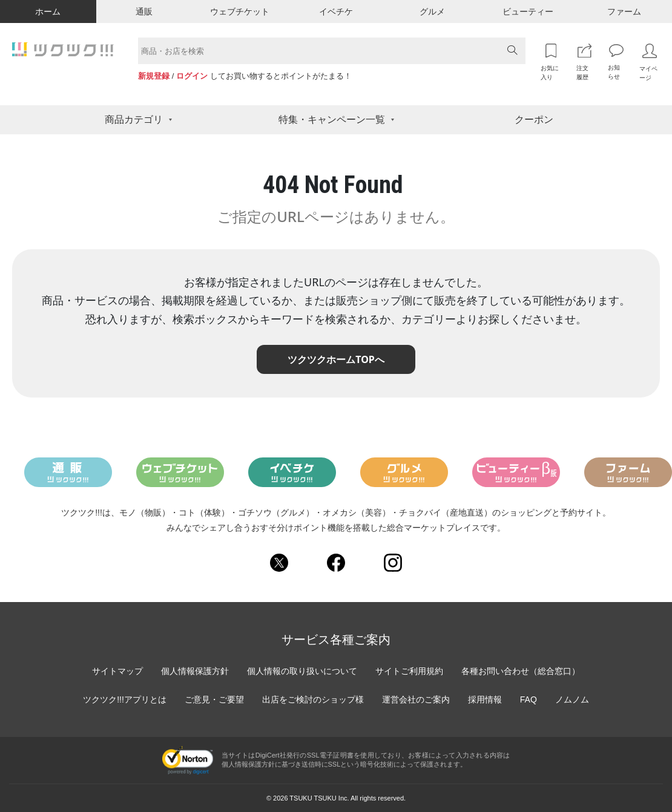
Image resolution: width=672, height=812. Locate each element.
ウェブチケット (240, 11)
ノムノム (572, 699)
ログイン (192, 76)
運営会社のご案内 (416, 699)
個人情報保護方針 (195, 671)
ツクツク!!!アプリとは (125, 699)
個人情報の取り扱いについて (302, 671)
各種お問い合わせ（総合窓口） (521, 671)
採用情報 (485, 699)
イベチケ (336, 11)
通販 (144, 11)
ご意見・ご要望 (214, 699)
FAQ (529, 699)
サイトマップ (117, 671)
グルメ (432, 11)
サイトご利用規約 (409, 671)
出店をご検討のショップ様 (313, 699)
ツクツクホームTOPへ (336, 359)
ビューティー (528, 11)
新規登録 (154, 76)
